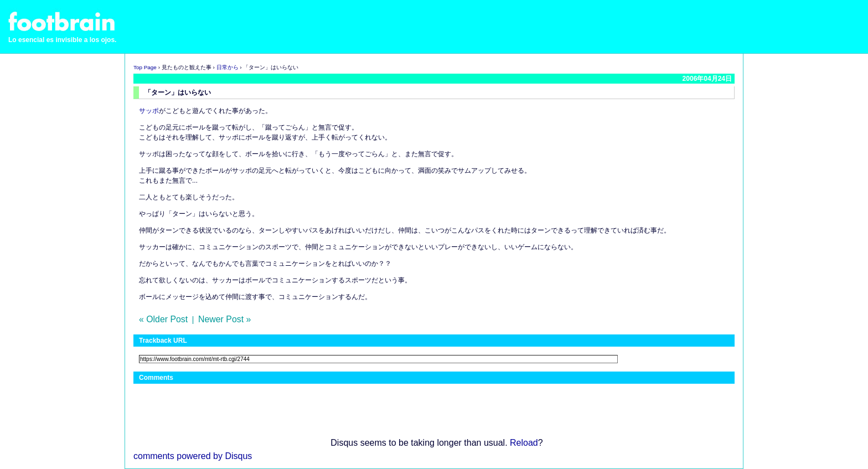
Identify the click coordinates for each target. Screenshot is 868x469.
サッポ (149, 111)
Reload (524, 443)
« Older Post (163, 319)
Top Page (145, 67)
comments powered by (193, 456)
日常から (228, 67)
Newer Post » (224, 319)
